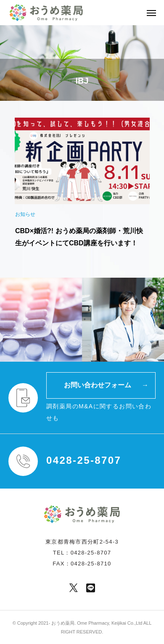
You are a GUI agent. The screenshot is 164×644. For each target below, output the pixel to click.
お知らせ (25, 214)
